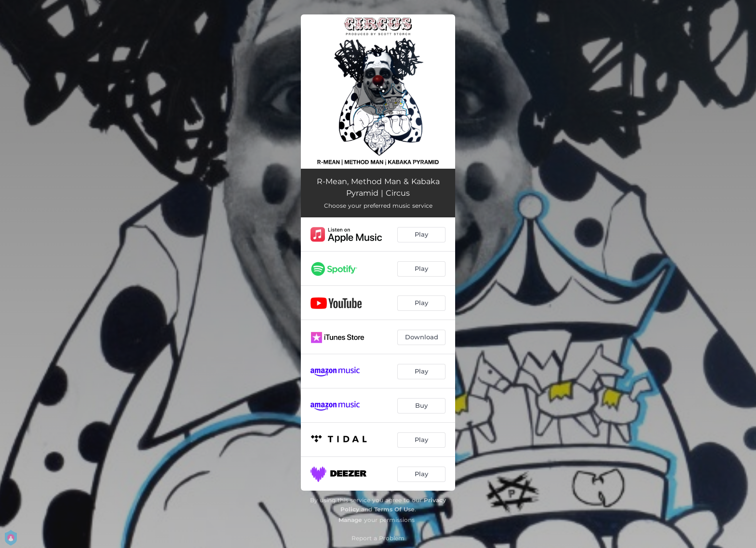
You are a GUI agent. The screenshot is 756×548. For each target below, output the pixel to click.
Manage (350, 520)
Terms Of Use (394, 509)
